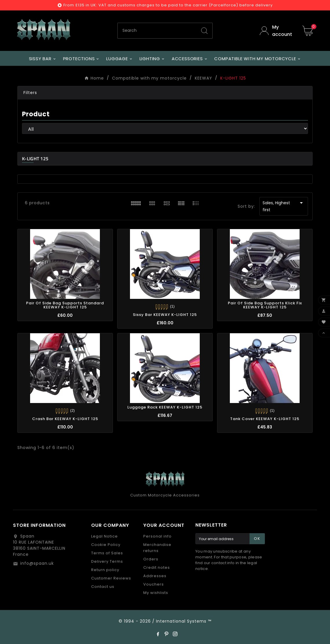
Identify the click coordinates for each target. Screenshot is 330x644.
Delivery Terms (107, 561)
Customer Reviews (111, 578)
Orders (151, 559)
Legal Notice (104, 536)
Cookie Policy (106, 545)
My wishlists (156, 593)
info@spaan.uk (37, 563)
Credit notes (157, 567)
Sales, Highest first (284, 206)
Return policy (105, 570)
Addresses (155, 576)
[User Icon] (277, 31)
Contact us (103, 587)
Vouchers (154, 584)
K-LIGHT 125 (35, 159)
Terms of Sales (107, 553)
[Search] (157, 31)
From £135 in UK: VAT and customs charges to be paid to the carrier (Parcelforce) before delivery (168, 5)
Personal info (157, 536)
